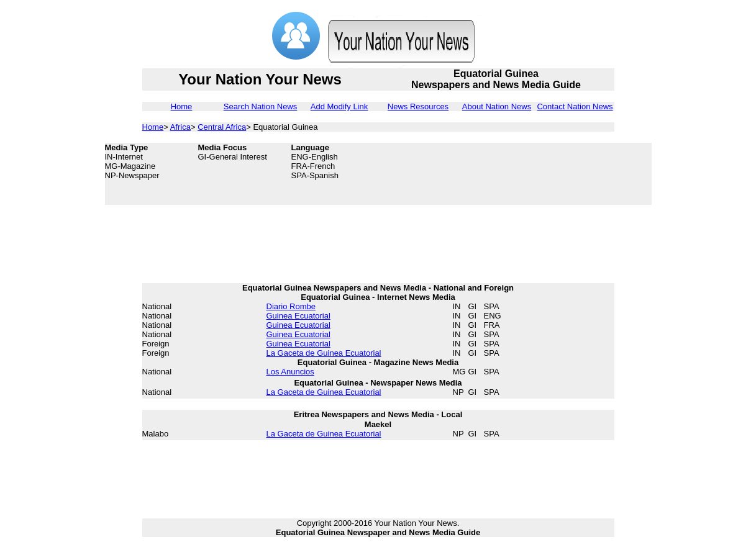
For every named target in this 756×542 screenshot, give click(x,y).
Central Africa (222, 127)
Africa (180, 127)
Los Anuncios (290, 372)
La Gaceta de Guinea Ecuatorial (324, 353)
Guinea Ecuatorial (298, 316)
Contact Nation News (575, 106)
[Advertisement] (552, 174)
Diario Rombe (291, 306)
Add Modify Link (339, 106)
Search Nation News (261, 106)
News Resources (418, 106)
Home (182, 106)
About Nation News (497, 106)
